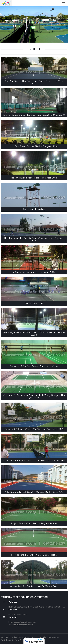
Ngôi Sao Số (21, 640)
